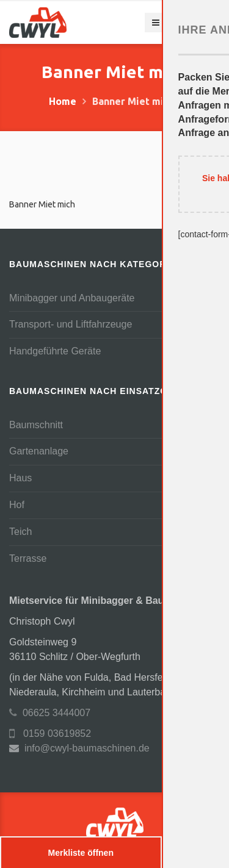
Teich (20, 532)
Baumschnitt (36, 425)
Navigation (182, 23)
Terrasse (28, 558)
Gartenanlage (39, 451)
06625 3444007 (50, 713)
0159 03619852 (50, 733)
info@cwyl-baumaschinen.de (87, 748)
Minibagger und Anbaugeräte (72, 298)
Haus (20, 478)
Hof (17, 505)
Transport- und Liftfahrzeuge (71, 324)
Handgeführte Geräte (55, 351)
